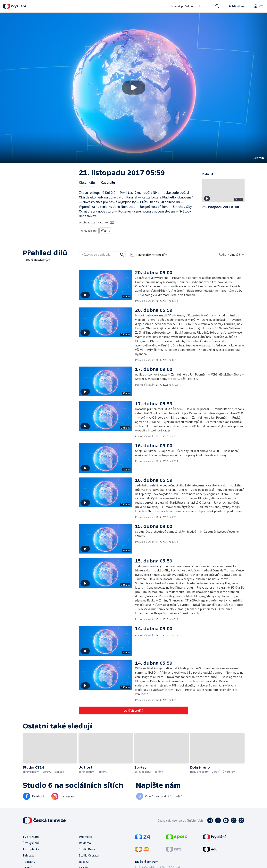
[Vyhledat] (122, 253)
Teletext (28, 854)
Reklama (85, 841)
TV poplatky (31, 848)
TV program (31, 835)
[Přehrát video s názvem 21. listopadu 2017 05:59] (134, 88)
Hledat (216, 8)
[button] (133, 88)
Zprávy (105, 230)
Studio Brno (87, 848)
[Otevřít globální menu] (258, 6)
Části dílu (108, 182)
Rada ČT (84, 860)
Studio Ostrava (89, 854)
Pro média (86, 835)
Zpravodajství (88, 230)
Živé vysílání (31, 841)
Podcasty (29, 860)
